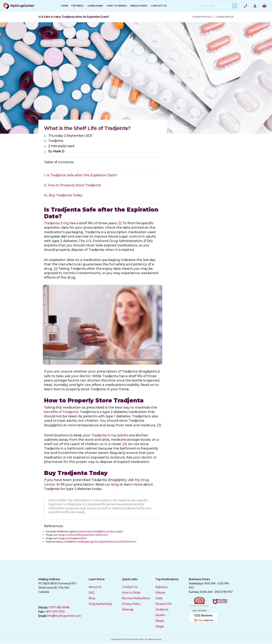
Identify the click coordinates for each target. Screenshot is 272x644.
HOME (65, 6)
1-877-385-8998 (59, 607)
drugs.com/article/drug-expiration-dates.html (83, 535)
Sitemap (128, 609)
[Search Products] (235, 6)
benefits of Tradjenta (61, 412)
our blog (112, 484)
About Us (95, 587)
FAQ (91, 593)
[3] (159, 425)
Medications (138, 6)
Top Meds (77, 6)
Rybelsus (162, 587)
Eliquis (160, 621)
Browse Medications (136, 598)
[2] (56, 269)
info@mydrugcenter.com (64, 616)
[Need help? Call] (245, 6)
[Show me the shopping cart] (264, 6)
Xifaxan (160, 593)
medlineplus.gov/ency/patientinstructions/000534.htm (107, 542)
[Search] (217, 6)
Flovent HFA (164, 604)
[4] (125, 444)
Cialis (159, 598)
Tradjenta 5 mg (56, 223)
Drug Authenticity (100, 604)
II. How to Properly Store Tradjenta (72, 185)
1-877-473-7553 (55, 612)
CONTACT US (159, 6)
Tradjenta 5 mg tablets (110, 435)
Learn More (95, 6)
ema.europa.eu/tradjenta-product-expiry (100, 531)
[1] (120, 223)
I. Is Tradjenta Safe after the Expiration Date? (81, 175)
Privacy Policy (131, 604)
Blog (92, 598)
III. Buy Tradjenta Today (63, 195)
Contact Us (130, 587)
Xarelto (160, 615)
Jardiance (162, 609)
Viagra (160, 626)
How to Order (116, 6)
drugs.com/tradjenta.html (72, 538)
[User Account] (255, 6)
